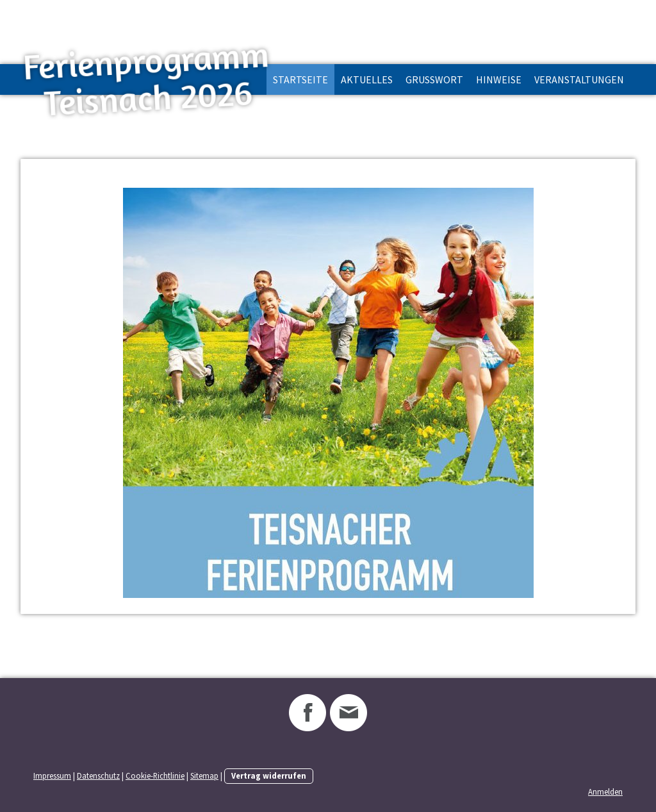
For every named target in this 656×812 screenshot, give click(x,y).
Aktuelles (367, 79)
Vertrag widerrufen (269, 775)
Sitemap (204, 775)
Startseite (300, 79)
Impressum (52, 775)
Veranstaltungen (579, 79)
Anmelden (605, 791)
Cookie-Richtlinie (155, 775)
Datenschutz (98, 775)
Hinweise (499, 79)
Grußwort (434, 79)
